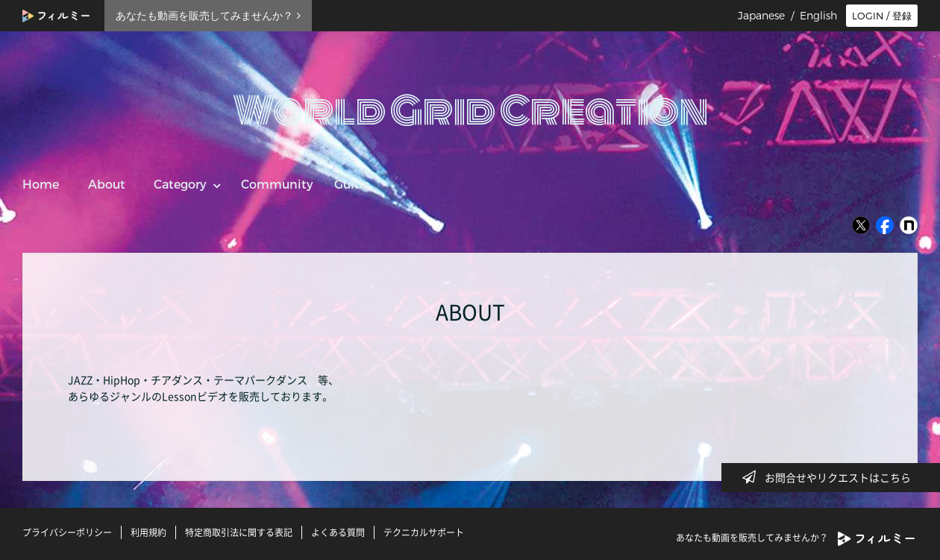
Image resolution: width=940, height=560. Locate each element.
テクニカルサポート (424, 532)
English (818, 16)
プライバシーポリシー (67, 532)
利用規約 (148, 532)
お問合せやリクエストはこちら (831, 477)
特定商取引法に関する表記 (239, 532)
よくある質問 (338, 532)
